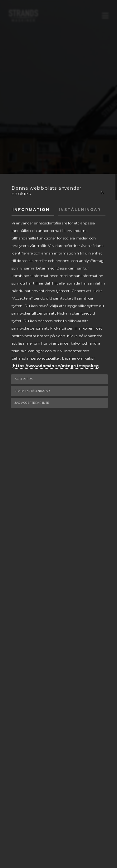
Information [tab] (31, 210)
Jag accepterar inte (32, 403)
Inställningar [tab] (80, 210)
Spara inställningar (32, 391)
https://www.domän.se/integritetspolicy (55, 366)
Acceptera (24, 379)
